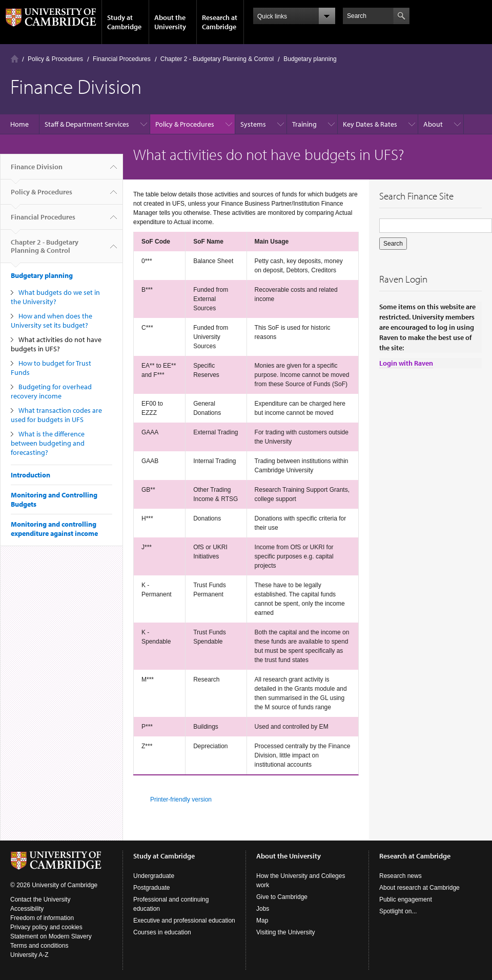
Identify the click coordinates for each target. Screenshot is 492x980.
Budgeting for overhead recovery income (51, 391)
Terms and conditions (39, 946)
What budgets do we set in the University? (55, 297)
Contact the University (40, 899)
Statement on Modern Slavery (51, 936)
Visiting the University (286, 932)
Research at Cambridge (220, 22)
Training (304, 124)
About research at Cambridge (419, 888)
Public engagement (406, 899)
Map (262, 921)
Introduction (30, 475)
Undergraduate (154, 876)
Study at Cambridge (124, 22)
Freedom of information (42, 918)
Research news (401, 876)
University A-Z (29, 955)
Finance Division (37, 171)
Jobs (263, 909)
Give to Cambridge (282, 897)
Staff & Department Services (87, 124)
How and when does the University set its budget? (52, 321)
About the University (170, 22)
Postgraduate (151, 888)
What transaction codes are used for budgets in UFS (56, 415)
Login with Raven (406, 363)
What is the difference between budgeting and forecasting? (48, 443)
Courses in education (162, 932)
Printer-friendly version (181, 799)
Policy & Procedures (55, 59)
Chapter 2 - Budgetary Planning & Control (217, 59)
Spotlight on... (398, 911)
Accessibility (27, 909)
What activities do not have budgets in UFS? (56, 344)
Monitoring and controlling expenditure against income (54, 529)
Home (15, 59)
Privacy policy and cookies (46, 927)
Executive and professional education (184, 921)
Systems (253, 124)
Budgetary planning (310, 59)
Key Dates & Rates (370, 124)
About (433, 124)
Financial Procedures (122, 59)
